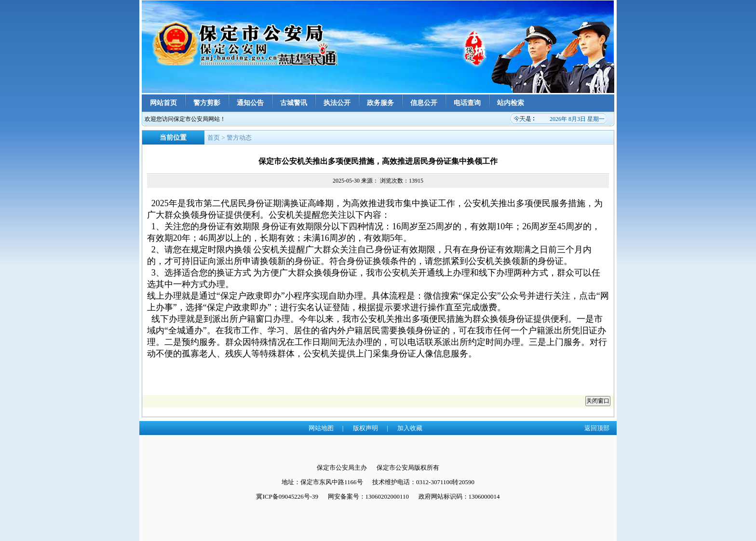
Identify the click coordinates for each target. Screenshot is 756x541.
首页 (214, 138)
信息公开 (424, 103)
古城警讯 (294, 103)
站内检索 (511, 103)
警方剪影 (207, 103)
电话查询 (467, 103)
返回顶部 (597, 428)
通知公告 (250, 103)
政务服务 (380, 103)
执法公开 (337, 103)
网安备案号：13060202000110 (369, 496)
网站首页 (163, 103)
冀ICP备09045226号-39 (287, 496)
